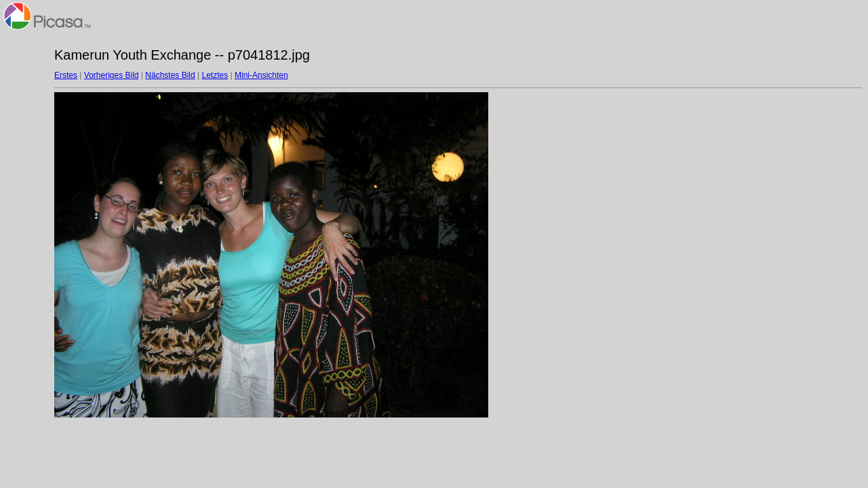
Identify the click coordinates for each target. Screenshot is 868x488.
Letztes (215, 75)
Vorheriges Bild (112, 75)
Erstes (66, 75)
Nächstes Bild (170, 75)
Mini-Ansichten (261, 75)
